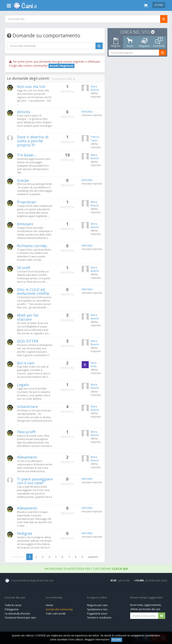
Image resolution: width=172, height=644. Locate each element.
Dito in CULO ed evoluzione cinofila (33, 291)
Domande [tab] (159, 42)
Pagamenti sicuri (97, 613)
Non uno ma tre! (31, 87)
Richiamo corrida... (33, 246)
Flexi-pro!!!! (26, 432)
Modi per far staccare (28, 317)
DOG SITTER (28, 341)
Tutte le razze (13, 605)
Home (49, 605)
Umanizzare (27, 407)
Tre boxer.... (27, 155)
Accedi (159, 5)
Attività (23, 112)
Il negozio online (97, 598)
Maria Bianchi (95, 88)
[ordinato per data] (64, 79)
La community (54, 598)
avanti (93, 557)
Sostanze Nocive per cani (20, 618)
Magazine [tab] (144, 42)
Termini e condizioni (99, 618)
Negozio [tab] (116, 42)
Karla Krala (94, 365)
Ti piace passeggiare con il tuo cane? (35, 481)
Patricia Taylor (95, 139)
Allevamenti (27, 457)
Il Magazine (12, 609)
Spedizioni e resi (97, 609)
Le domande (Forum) (17, 613)
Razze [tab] (130, 42)
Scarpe (23, 180)
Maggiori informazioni (97, 640)
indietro (18, 557)
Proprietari (27, 202)
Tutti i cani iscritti (56, 613)
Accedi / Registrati (61, 66)
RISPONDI (87, 112)
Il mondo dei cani (15, 598)
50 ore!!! (24, 268)
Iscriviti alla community (59, 609)
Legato (23, 385)
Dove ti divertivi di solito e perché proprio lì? (33, 141)
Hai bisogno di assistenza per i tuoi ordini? (86, 569)
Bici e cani (26, 363)
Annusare (25, 224)
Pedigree (25, 533)
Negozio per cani (97, 605)
